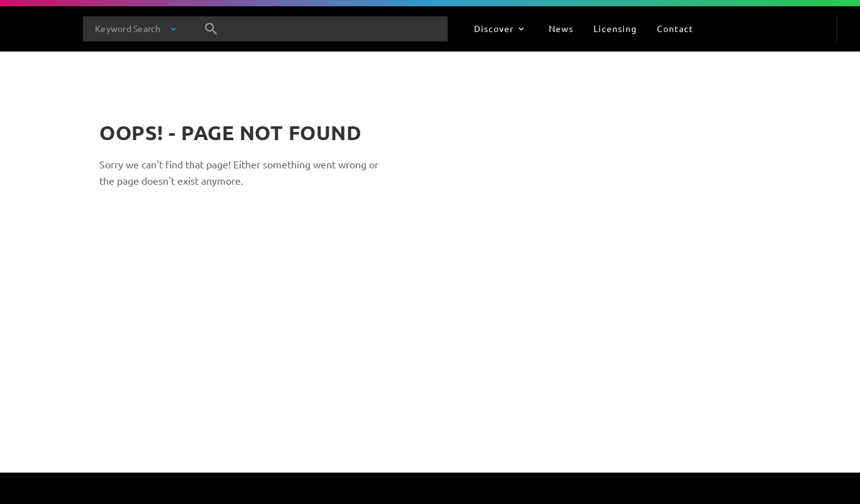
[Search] (211, 29)
